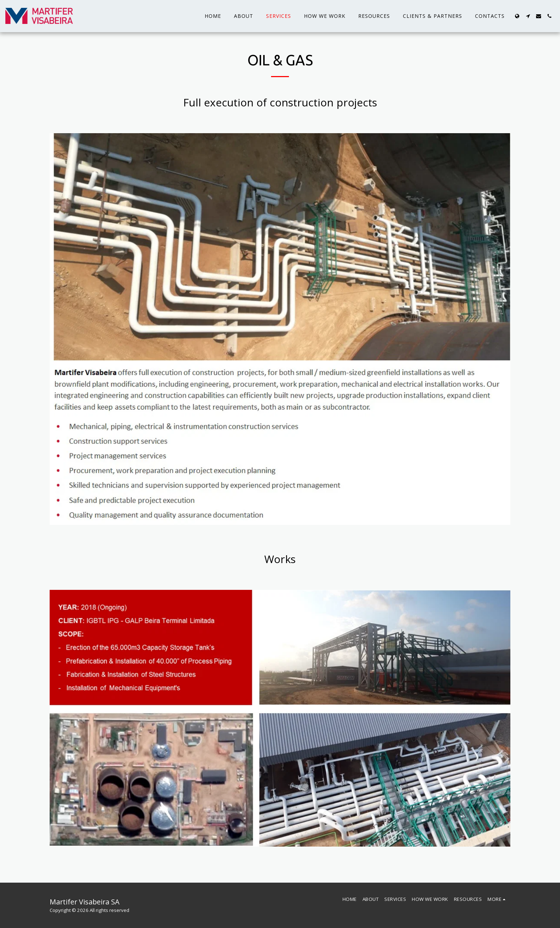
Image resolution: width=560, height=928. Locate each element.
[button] (528, 16)
